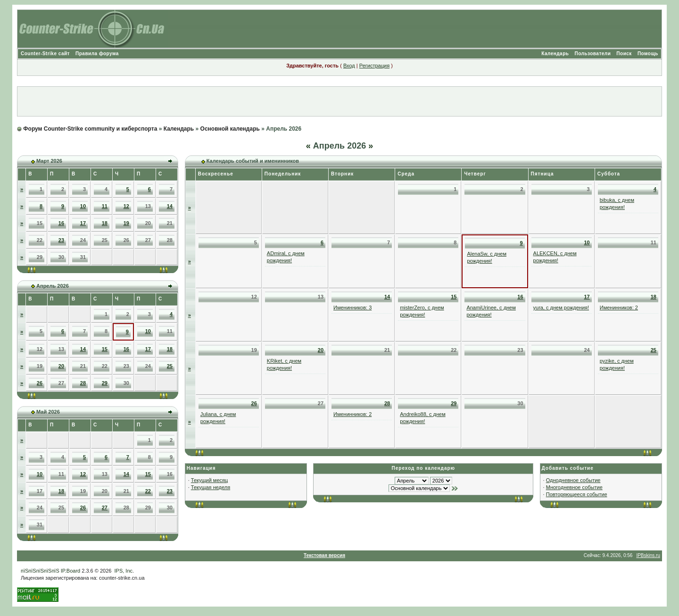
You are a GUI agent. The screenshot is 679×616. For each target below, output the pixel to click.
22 (148, 491)
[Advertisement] (339, 101)
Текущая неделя (211, 487)
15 (105, 349)
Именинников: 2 (619, 308)
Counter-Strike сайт (45, 54)
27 (105, 508)
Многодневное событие (574, 487)
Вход (349, 66)
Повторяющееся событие (577, 494)
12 (126, 206)
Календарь (555, 54)
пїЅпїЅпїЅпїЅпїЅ (40, 571)
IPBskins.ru (648, 555)
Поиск (624, 54)
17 (83, 223)
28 (83, 383)
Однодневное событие (573, 480)
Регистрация (374, 66)
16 (61, 223)
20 (61, 366)
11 (105, 206)
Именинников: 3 (352, 308)
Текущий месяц (210, 480)
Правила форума (97, 54)
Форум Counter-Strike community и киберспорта (90, 129)
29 (105, 383)
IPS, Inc (124, 571)
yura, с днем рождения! (561, 308)
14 (170, 206)
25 (170, 366)
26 (40, 383)
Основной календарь (230, 129)
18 (105, 223)
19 (126, 223)
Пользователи (592, 54)
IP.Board (70, 571)
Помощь (648, 54)
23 (61, 240)
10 (83, 206)
